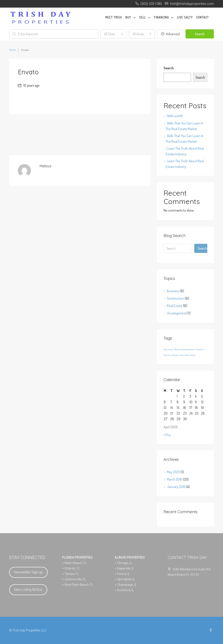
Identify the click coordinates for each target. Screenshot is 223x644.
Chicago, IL (125, 563)
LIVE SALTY (185, 17)
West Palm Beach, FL (79, 585)
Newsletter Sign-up (28, 572)
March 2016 (175, 479)
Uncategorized (177, 313)
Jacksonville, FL (75, 579)
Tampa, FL (72, 574)
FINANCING (161, 17)
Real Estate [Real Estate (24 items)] (190, 355)
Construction (176, 298)
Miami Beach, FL (76, 563)
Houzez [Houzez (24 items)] (175, 355)
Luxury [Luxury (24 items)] (182, 355)
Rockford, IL (125, 590)
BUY (128, 17)
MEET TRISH (114, 17)
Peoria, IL (123, 574)
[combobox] (114, 34)
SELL (143, 17)
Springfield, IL (126, 579)
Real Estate (175, 306)
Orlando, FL (72, 568)
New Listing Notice (28, 590)
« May (167, 435)
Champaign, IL (127, 585)
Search (200, 34)
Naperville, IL (126, 568)
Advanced (170, 34)
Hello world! (175, 116)
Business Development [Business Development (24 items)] (185, 349)
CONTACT (203, 17)
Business (173, 291)
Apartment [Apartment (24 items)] (169, 349)
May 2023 (173, 472)
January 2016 (176, 487)
